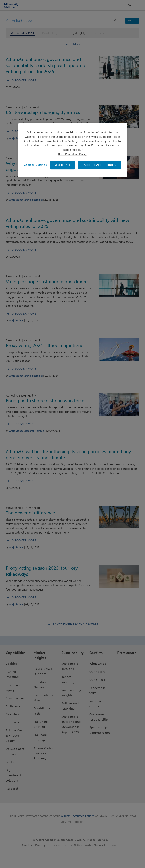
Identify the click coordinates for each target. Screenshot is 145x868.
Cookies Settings (35, 165)
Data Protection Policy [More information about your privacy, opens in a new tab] (72, 154)
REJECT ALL (63, 165)
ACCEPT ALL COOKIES (100, 165)
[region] (73, 150)
